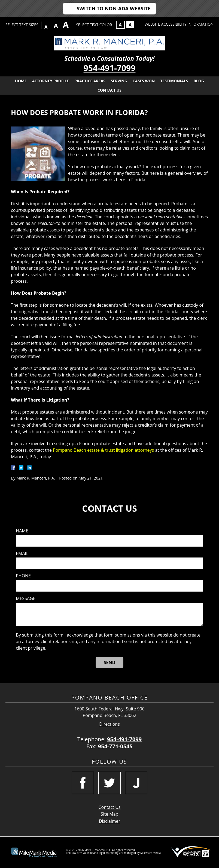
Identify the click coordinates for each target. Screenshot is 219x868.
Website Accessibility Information (179, 24)
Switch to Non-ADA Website (113, 8)
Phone (23, 576)
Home (21, 81)
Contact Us (109, 90)
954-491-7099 (110, 68)
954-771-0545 (115, 746)
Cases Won (144, 81)
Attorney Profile (51, 81)
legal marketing (109, 853)
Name (22, 531)
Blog (199, 81)
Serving (119, 81)
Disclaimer (109, 821)
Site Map (110, 814)
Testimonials (174, 81)
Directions (109, 724)
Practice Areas (90, 81)
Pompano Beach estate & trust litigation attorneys (103, 450)
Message (25, 599)
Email (22, 554)
